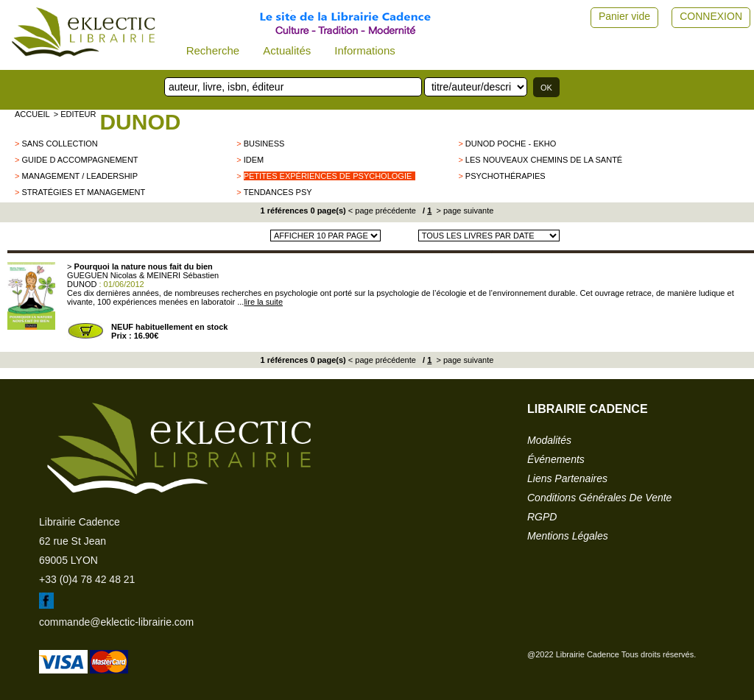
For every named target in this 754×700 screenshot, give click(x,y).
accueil (32, 114)
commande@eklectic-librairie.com (116, 622)
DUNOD (140, 122)
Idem (254, 160)
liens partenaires (567, 478)
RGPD (542, 517)
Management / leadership (80, 176)
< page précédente (382, 211)
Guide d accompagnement (80, 160)
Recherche (213, 50)
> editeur (75, 114)
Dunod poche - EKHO (511, 144)
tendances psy (278, 192)
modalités (549, 440)
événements (556, 459)
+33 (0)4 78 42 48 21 (87, 579)
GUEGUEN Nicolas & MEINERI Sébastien (143, 275)
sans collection (59, 144)
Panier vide (624, 16)
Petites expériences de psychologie (328, 176)
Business (264, 144)
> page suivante (464, 211)
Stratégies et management (83, 192)
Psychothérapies (505, 176)
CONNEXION (711, 16)
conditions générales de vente (599, 498)
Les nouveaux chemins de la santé (544, 160)
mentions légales (568, 536)
